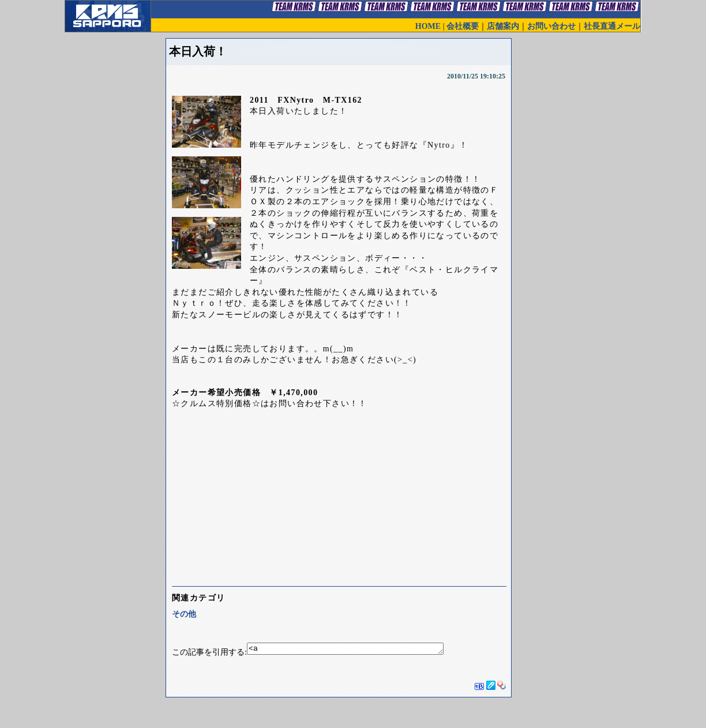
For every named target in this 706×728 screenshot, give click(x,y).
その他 (184, 614)
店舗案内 (503, 26)
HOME (428, 26)
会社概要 (463, 26)
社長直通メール (612, 26)
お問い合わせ (551, 26)
